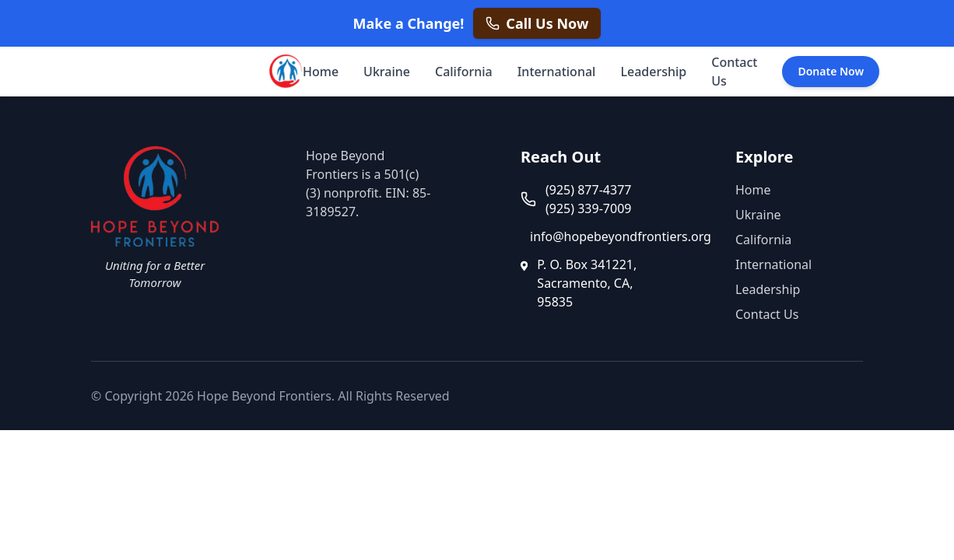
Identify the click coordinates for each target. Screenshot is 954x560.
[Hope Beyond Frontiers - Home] (284, 72)
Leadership (653, 72)
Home (321, 72)
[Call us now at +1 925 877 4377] (537, 23)
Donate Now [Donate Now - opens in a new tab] (831, 71)
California (464, 72)
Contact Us (734, 72)
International (557, 72)
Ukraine (387, 72)
